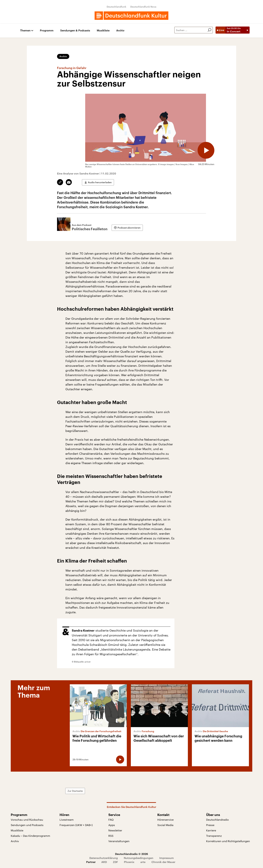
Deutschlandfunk (116, 7)
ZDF (115, 862)
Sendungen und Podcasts (27, 825)
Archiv (120, 30)
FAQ (111, 820)
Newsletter (115, 830)
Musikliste (103, 30)
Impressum (167, 858)
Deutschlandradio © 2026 (131, 854)
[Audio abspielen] (206, 150)
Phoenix (129, 862)
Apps (112, 825)
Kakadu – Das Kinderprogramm (30, 836)
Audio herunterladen (100, 182)
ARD (104, 862)
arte (143, 862)
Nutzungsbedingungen (139, 858)
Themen (25, 30)
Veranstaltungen (119, 841)
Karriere (211, 830)
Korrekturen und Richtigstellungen (228, 841)
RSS (111, 836)
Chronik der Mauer (163, 862)
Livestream (67, 820)
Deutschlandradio (217, 820)
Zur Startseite (75, 791)
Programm (47, 30)
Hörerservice (165, 820)
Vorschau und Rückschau (27, 820)
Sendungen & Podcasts (75, 30)
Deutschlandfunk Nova (143, 7)
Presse (210, 825)
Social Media (165, 825)
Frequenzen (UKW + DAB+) (76, 825)
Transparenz (214, 836)
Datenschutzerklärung (104, 858)
